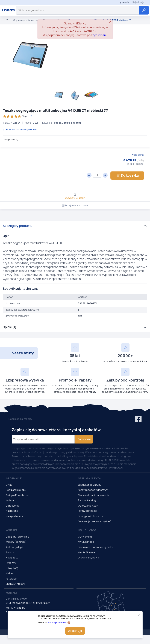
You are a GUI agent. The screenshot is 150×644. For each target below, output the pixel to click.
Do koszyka (127, 175)
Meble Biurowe (87, 552)
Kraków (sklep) (14, 547)
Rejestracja (138, 2)
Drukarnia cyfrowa (88, 557)
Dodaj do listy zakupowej (75, 205)
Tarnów (10, 552)
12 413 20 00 (18, 608)
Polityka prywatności (57, 622)
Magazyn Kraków (15, 584)
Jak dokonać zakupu (90, 485)
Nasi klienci (12, 511)
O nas (9, 485)
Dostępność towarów (91, 516)
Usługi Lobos (87, 530)
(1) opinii (18, 116)
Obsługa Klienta (89, 478)
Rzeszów (11, 563)
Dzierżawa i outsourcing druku (95, 547)
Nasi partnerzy (14, 516)
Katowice (11, 579)
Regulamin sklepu (16, 490)
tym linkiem (100, 35)
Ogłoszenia (12, 506)
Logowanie (123, 2)
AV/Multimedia (86, 542)
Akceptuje (75, 631)
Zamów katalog (87, 500)
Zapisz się (84, 439)
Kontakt (12, 530)
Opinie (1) (9, 327)
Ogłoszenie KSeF (88, 506)
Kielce (9, 573)
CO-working (85, 537)
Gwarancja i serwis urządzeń (95, 521)
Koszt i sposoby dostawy (93, 490)
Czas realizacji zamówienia (94, 495)
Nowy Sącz (12, 557)
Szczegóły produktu (18, 226)
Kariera (10, 500)
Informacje (14, 478)
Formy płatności (87, 511)
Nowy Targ (12, 568)
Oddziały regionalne (17, 537)
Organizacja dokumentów (26, 20)
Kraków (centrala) (16, 542)
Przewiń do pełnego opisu (20, 129)
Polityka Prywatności (17, 495)
